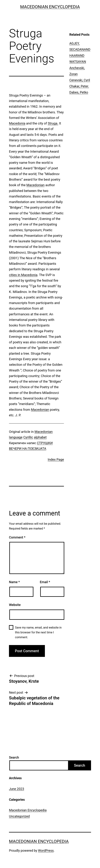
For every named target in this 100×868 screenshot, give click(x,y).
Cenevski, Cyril (80, 80)
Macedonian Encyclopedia (50, 7)
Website (15, 605)
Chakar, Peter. (79, 86)
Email (45, 582)
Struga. (53, 123)
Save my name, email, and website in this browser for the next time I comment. (38, 632)
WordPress (46, 851)
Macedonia (17, 123)
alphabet (40, 437)
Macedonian (35, 185)
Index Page (56, 459)
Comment (17, 537)
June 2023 (17, 789)
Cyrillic (28, 437)
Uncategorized (19, 816)
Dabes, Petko (79, 92)
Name (14, 582)
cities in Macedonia (23, 275)
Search (14, 757)
